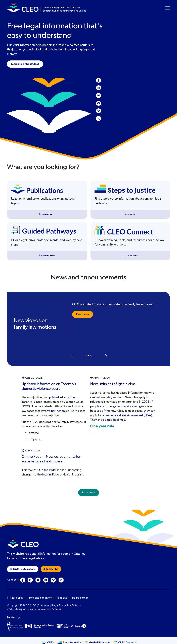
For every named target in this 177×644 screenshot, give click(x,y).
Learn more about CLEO (25, 64)
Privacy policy (15, 598)
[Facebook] (99, 80)
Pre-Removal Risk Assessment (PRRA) (128, 415)
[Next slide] (106, 356)
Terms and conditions (40, 598)
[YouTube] (99, 103)
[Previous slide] (71, 356)
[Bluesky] (99, 96)
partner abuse (60, 411)
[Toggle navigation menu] (167, 8)
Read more (83, 314)
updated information (61, 397)
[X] (99, 119)
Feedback (62, 598)
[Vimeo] (99, 111)
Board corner (80, 598)
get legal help (116, 420)
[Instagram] (99, 88)
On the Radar (48, 470)
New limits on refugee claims (113, 384)
